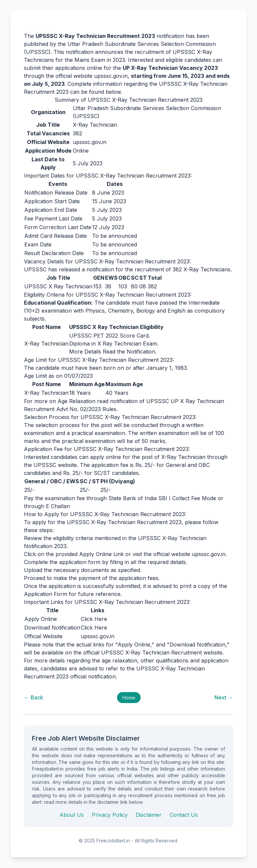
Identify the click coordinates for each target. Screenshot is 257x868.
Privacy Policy (110, 815)
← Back (34, 697)
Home (129, 698)
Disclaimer (149, 815)
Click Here (94, 619)
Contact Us (184, 815)
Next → (224, 697)
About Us (72, 815)
